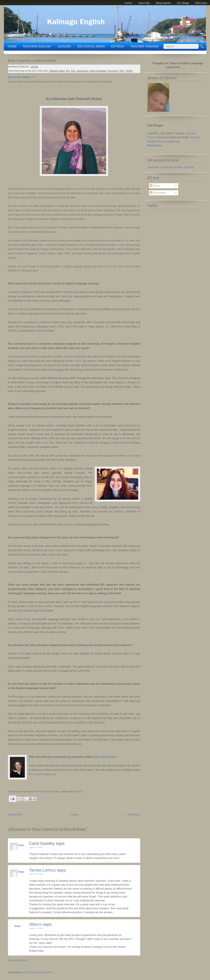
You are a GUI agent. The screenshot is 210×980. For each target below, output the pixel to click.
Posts (155, 186)
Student (195, 137)
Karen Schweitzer (98, 71)
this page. (78, 791)
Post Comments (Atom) (38, 972)
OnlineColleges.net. (44, 774)
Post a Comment (18, 960)
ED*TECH (118, 46)
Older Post (134, 815)
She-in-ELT (113, 71)
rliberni (35, 924)
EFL (68, 71)
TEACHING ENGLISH (37, 46)
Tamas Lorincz (43, 870)
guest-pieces (82, 71)
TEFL (122, 71)
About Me (144, 3)
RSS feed (201, 3)
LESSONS (64, 46)
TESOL (129, 71)
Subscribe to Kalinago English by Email (171, 167)
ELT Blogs (183, 3)
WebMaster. (173, 141)
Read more (154, 145)
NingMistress (155, 141)
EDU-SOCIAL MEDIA (91, 46)
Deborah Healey (57, 71)
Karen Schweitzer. (105, 757)
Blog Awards (163, 3)
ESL (73, 71)
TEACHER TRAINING (145, 46)
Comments (158, 193)
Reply (21, 845)
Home (128, 3)
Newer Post (15, 815)
